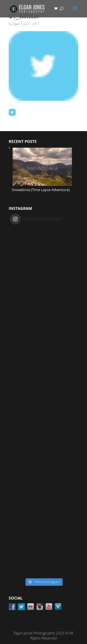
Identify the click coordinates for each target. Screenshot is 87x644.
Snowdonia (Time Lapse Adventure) (41, 190)
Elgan (16, 24)
